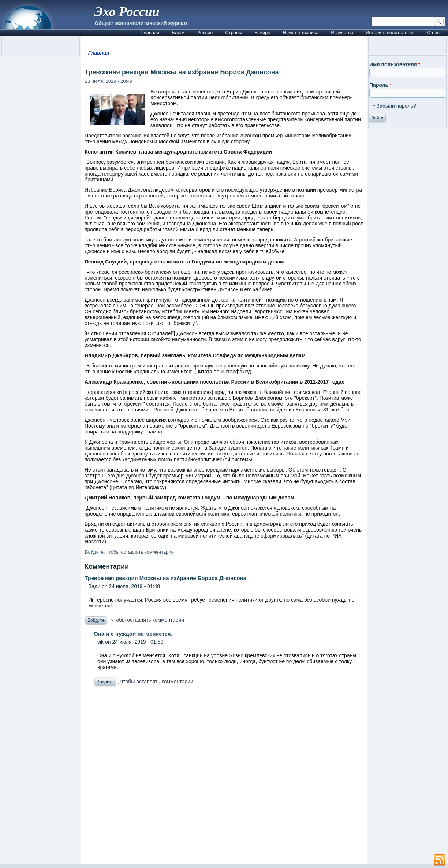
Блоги (178, 32)
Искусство (342, 32)
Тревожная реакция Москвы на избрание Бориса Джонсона (165, 578)
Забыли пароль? (396, 106)
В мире (263, 32)
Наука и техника (301, 32)
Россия (205, 32)
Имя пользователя (395, 64)
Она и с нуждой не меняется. (133, 634)
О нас (433, 32)
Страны (234, 32)
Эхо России (127, 12)
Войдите (94, 552)
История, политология (390, 32)
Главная (150, 32)
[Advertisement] (224, 777)
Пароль (380, 85)
